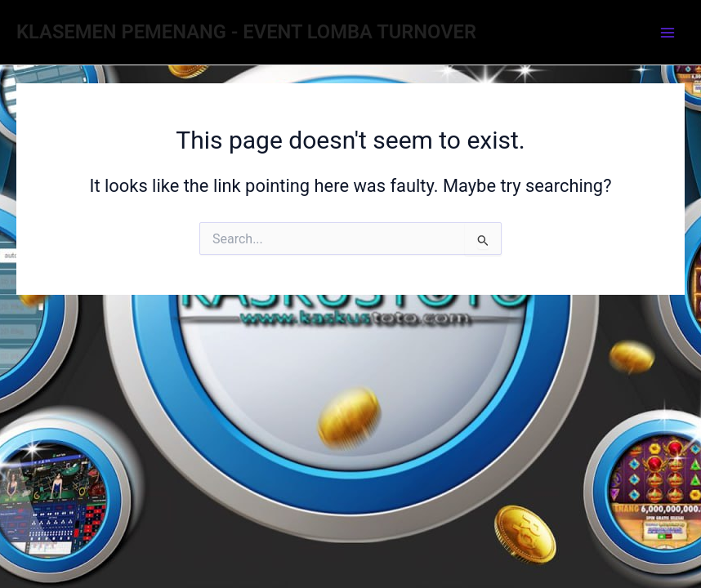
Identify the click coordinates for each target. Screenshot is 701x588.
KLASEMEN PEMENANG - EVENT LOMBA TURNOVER (246, 32)
